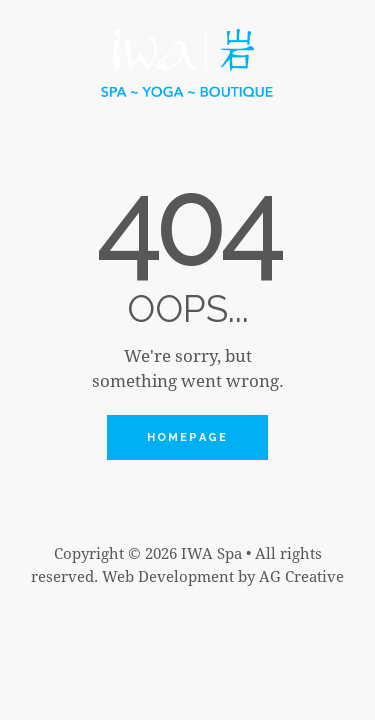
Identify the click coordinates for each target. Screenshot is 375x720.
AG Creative (301, 576)
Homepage (188, 437)
